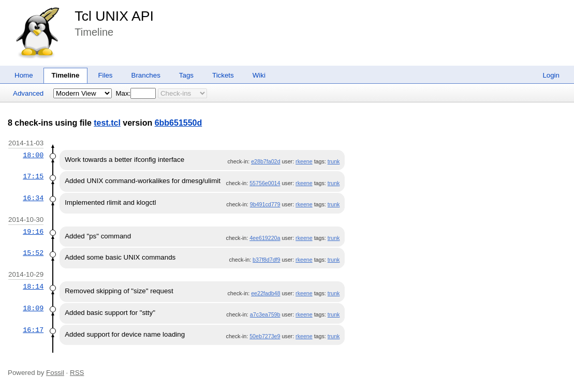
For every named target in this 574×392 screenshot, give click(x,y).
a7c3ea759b (265, 314)
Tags (186, 75)
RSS (77, 373)
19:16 (33, 232)
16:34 (33, 198)
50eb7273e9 (265, 336)
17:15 (33, 176)
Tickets (223, 75)
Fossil (55, 373)
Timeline (66, 75)
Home (24, 75)
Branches (146, 75)
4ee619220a (265, 238)
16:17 (33, 330)
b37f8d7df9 (266, 260)
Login (551, 75)
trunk (334, 161)
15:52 (33, 253)
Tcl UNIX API (114, 16)
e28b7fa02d (266, 161)
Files (105, 75)
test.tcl (107, 123)
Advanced (28, 93)
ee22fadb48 (266, 293)
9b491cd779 (265, 204)
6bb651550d (179, 123)
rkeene (304, 161)
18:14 (33, 287)
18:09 (33, 308)
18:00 (33, 155)
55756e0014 (265, 183)
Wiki (259, 75)
